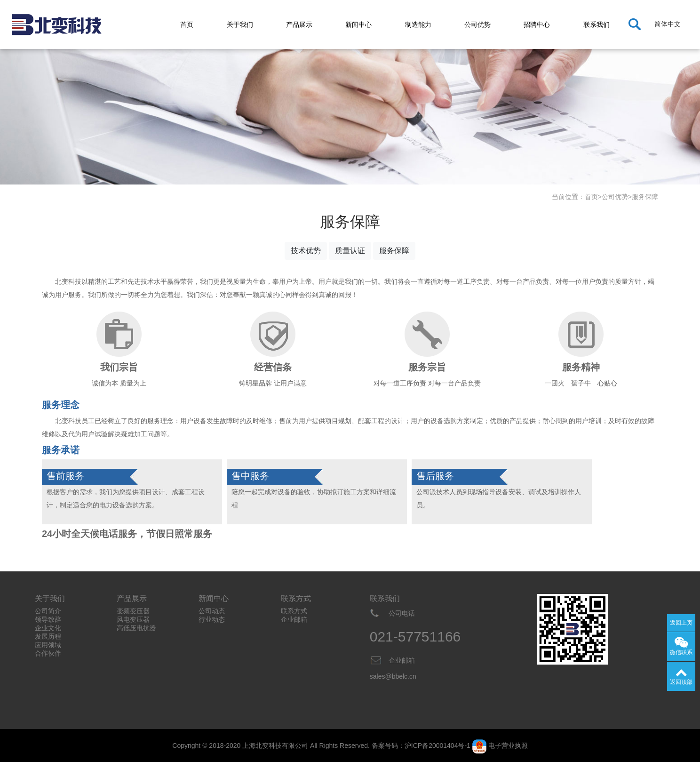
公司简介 (48, 611)
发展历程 (48, 636)
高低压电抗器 (136, 628)
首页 (187, 24)
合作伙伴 (48, 653)
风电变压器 (133, 619)
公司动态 (212, 611)
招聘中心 (537, 24)
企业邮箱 (294, 619)
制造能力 (418, 24)
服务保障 (645, 197)
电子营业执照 (508, 746)
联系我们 (597, 24)
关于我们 (240, 24)
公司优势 (477, 24)
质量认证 (350, 251)
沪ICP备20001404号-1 (437, 746)
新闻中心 (358, 24)
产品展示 (299, 24)
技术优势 (306, 251)
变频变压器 (133, 611)
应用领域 (48, 645)
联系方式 (294, 611)
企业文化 (48, 628)
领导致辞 (48, 619)
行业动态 (212, 619)
